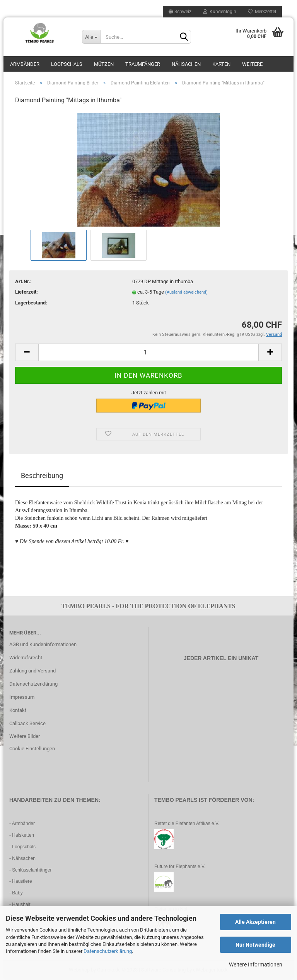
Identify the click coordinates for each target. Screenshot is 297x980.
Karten (221, 64)
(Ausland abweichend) (186, 292)
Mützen (104, 64)
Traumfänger (143, 64)
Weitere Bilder (25, 736)
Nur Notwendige (255, 945)
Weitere (252, 64)
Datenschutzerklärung (108, 951)
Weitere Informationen (256, 965)
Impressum (22, 697)
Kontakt (18, 710)
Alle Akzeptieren (255, 922)
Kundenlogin (220, 12)
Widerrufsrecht (26, 658)
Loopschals (67, 64)
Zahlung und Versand (32, 671)
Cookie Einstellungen (32, 749)
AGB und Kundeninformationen (43, 644)
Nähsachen (186, 64)
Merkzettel (262, 12)
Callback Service (27, 723)
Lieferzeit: (26, 292)
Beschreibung (42, 475)
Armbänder (25, 64)
